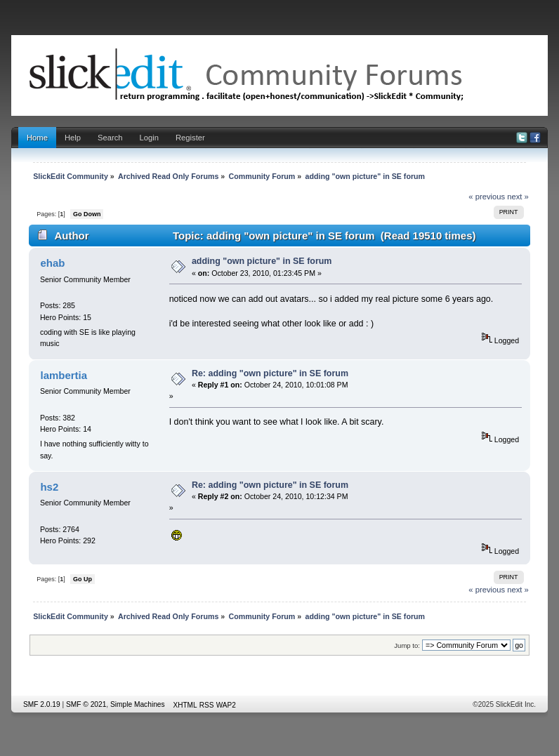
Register (190, 138)
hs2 (49, 487)
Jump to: (407, 645)
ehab (52, 263)
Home (37, 138)
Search (110, 138)
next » (518, 197)
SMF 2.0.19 (42, 704)
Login (149, 138)
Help (73, 138)
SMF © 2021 (86, 704)
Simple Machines (138, 704)
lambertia (64, 375)
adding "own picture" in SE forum (262, 261)
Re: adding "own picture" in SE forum (270, 373)
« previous (487, 197)
